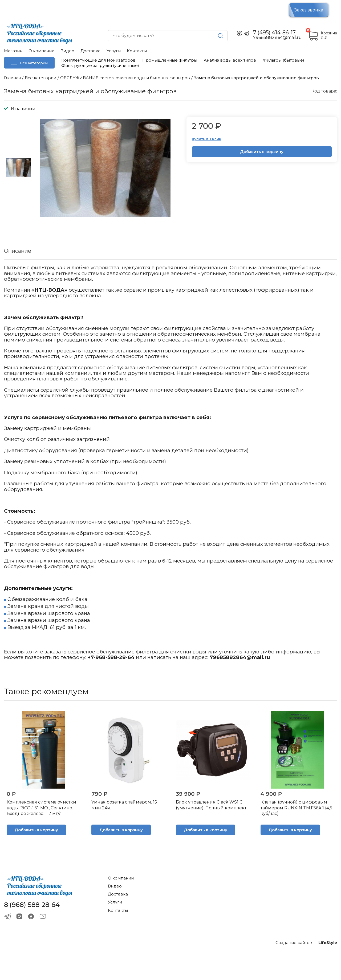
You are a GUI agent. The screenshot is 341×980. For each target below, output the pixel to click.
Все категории (29, 63)
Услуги (114, 51)
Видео (67, 51)
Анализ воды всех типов (230, 60)
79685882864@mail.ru (240, 657)
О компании (41, 51)
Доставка (90, 51)
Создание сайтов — (306, 943)
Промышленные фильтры (170, 60)
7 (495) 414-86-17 (274, 33)
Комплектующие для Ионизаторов (98, 60)
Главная (12, 78)
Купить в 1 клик (206, 139)
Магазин (13, 51)
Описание (18, 251)
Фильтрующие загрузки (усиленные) (100, 65)
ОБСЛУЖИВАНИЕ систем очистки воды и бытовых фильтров (125, 78)
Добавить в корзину (262, 152)
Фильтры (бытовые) (283, 60)
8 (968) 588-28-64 (32, 905)
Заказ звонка (309, 10)
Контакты (137, 51)
